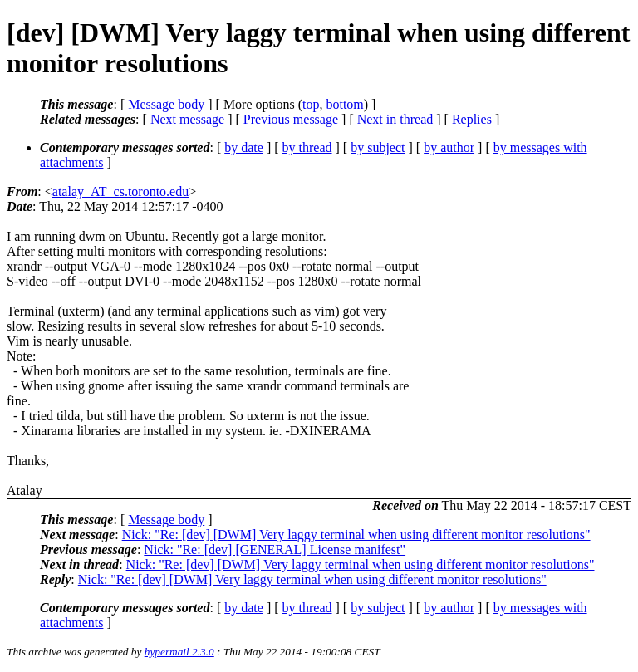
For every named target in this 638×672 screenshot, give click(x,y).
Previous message (291, 119)
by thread (307, 147)
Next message (187, 119)
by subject (378, 147)
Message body (166, 104)
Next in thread (395, 119)
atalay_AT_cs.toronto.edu (120, 191)
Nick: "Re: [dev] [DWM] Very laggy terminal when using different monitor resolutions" (356, 535)
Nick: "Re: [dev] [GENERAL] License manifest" (275, 549)
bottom (344, 104)
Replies (472, 119)
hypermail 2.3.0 (179, 652)
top (311, 104)
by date (244, 147)
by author (449, 147)
